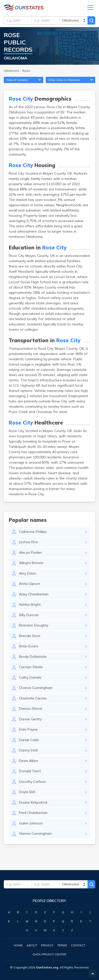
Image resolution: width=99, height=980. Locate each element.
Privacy (47, 945)
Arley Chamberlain (34, 594)
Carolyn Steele (31, 667)
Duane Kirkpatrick (33, 802)
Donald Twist (30, 771)
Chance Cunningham (36, 688)
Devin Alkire (28, 761)
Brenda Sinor (30, 636)
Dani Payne (28, 729)
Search (91, 20)
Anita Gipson (29, 584)
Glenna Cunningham (35, 833)
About (32, 945)
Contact (78, 945)
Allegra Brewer (31, 563)
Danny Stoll (28, 750)
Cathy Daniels (30, 677)
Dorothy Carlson (32, 782)
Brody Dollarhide (33, 657)
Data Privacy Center (49, 954)
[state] (73, 20)
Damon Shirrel (30, 709)
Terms (62, 945)
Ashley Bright (30, 604)
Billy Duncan (29, 615)
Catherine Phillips (33, 532)
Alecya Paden (30, 552)
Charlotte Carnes (33, 698)
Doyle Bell (27, 792)
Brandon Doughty (34, 625)
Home (18, 945)
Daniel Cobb (29, 740)
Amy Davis (27, 573)
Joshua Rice (28, 542)
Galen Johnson (31, 823)
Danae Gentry (30, 719)
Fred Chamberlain (33, 813)
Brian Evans (29, 646)
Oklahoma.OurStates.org (24, 8)
